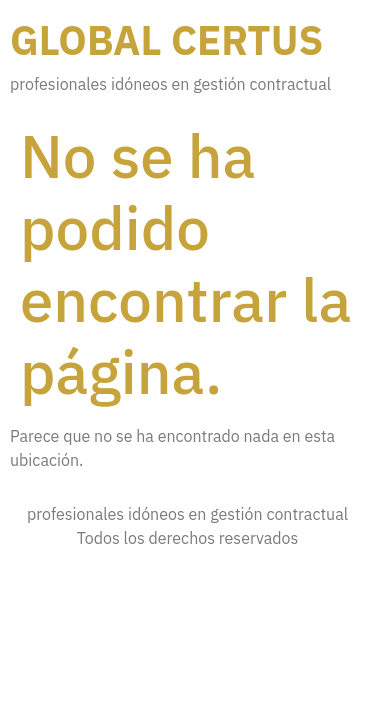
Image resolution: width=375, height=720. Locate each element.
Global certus (166, 40)
